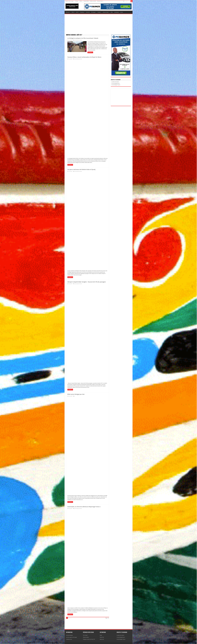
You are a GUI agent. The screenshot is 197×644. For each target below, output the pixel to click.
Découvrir (68, 12)
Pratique (77, 1)
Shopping (82, 12)
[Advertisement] (97, 25)
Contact (122, 12)
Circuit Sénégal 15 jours (121, 639)
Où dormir (88, 12)
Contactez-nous (69, 639)
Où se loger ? (85, 635)
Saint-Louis (102, 639)
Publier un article (93, 1)
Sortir (77, 12)
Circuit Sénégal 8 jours (121, 637)
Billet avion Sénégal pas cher (76, 394)
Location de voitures (120, 635)
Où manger (93, 12)
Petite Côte (102, 637)
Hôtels (81, 1)
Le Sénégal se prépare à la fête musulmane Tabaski (83, 38)
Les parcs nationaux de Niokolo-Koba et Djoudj (81, 169)
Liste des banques (69, 635)
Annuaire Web (86, 1)
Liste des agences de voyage (71, 637)
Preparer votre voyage (69, 1)
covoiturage (116, 12)
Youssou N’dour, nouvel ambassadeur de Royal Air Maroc (84, 57)
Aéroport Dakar (100, 1)
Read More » (90, 52)
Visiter (73, 12)
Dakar (101, 635)
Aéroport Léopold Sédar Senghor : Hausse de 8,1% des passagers (87, 282)
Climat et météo (86, 637)
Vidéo (112, 12)
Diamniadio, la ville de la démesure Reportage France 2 (84, 507)
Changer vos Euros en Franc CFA (89, 639)
